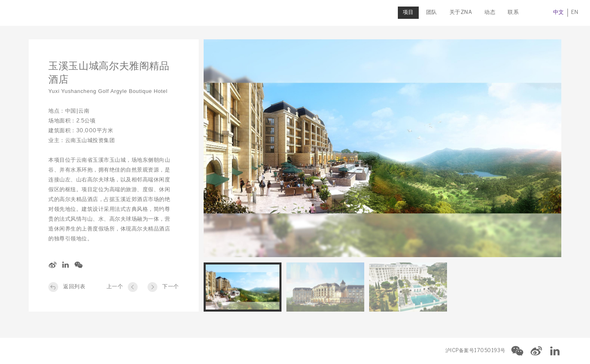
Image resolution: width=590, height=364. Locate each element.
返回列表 (74, 287)
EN (558, 12)
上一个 (115, 287)
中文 (541, 12)
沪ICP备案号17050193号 (475, 351)
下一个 (171, 287)
